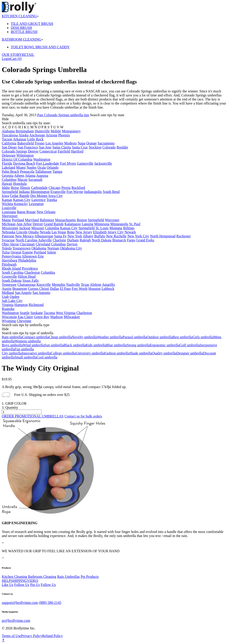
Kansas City (22, 200)
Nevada (45, 232)
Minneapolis (119, 224)
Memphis (58, 285)
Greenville (9, 276)
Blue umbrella (116, 345)
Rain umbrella (12, 337)
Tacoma (49, 313)
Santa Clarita (62, 147)
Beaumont (20, 289)
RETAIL (28, 55)
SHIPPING (19, 581)
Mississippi (10, 228)
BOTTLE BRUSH (24, 32)
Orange (92, 143)
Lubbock (108, 289)
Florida (7, 163)
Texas (85, 285)
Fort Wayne (75, 192)
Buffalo (100, 236)
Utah (5, 297)
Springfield (10, 192)
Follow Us (22, 585)
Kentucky (21, 204)
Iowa (5, 196)
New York (75, 236)
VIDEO (33, 581)
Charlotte (60, 240)
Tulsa (6, 252)
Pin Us (35, 585)
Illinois (25, 188)
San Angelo (23, 293)
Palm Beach (10, 171)
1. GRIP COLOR (14, 403)
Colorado (109, 147)
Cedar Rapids (20, 196)
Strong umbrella (138, 345)
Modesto (71, 143)
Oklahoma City (71, 248)
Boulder (122, 147)
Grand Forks (145, 240)
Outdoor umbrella (160, 337)
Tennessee (9, 285)
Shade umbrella (141, 353)
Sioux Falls (31, 281)
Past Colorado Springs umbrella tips (63, 115)
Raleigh (85, 240)
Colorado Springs (14, 151)
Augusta (42, 176)
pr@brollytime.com (16, 621)
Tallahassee (44, 171)
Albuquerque (44, 236)
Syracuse (8, 240)
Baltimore (47, 220)
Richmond (36, 305)
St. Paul (135, 224)
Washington (42, 159)
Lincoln (22, 232)
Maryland (32, 220)
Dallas (54, 289)
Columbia (52, 228)
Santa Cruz (80, 147)
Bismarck (119, 240)
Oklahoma (39, 248)
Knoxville (44, 285)
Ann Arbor (24, 224)
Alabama (8, 131)
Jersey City (116, 232)
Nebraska (9, 232)
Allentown (29, 256)
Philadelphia (27, 260)
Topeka (52, 200)
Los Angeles (54, 143)
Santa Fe (60, 236)
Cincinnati (27, 244)
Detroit (38, 224)
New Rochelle (116, 236)
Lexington (36, 204)
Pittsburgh (9, 264)
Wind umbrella (34, 345)
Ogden (14, 297)
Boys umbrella (12, 345)
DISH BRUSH (21, 28)
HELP (6, 581)
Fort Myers (68, 163)
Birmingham (25, 131)
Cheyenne (24, 321)
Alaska (24, 135)
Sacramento (106, 143)
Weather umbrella (110, 337)
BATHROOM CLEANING (22, 39)
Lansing (88, 224)
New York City (138, 236)
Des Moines (39, 196)
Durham (73, 240)
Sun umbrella (54, 345)
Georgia (8, 176)
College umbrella (63, 353)
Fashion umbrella (117, 353)
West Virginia (66, 313)
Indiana (24, 192)
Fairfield (64, 151)
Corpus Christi (38, 289)
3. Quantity (10, 407)
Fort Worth (80, 289)
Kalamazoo (73, 224)
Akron (14, 244)
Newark (130, 232)
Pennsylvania (11, 256)
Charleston (32, 272)
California (9, 143)
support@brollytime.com (20, 603)
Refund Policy (53, 636)
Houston (95, 289)
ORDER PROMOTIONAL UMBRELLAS (33, 416)
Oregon (16, 252)
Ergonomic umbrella (165, 345)
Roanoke (8, 309)
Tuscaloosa (10, 135)
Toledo (7, 248)
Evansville (58, 192)
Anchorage (37, 135)
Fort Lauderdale (48, 163)
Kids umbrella (96, 345)
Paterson (8, 236)
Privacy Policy (32, 636)
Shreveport (10, 216)
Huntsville (42, 131)
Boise (15, 188)
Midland (8, 293)
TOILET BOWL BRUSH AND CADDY (40, 47)
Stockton (95, 147)
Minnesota (102, 224)
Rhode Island (11, 268)
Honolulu (20, 184)
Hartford (77, 151)
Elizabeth (100, 232)
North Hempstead (163, 236)
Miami (21, 167)
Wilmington (25, 155)
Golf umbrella (190, 345)
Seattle (25, 313)
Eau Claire (25, 317)
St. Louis (102, 228)
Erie (41, 256)
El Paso (65, 289)
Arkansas (20, 139)
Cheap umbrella (60, 337)
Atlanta (30, 176)
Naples (31, 167)
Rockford (78, 188)
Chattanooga (27, 285)
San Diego (9, 147)
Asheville (45, 240)
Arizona (51, 135)
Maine (6, 220)
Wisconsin (9, 317)
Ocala (42, 167)
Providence (30, 268)
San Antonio (41, 293)
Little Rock (35, 139)
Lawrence (39, 200)
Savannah (35, 180)
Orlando (53, 167)
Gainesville (85, 163)
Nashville (73, 285)
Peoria (66, 188)
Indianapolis (93, 192)
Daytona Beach (24, 163)
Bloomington (40, 192)
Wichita (7, 204)
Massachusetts (65, 220)
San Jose (45, 147)
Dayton (72, 244)
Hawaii (7, 184)
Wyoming (9, 321)
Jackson (25, 228)
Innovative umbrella (36, 353)
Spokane (37, 313)
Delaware (9, 155)
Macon (22, 180)
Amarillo (108, 285)
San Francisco (28, 147)
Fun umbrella (24, 349)
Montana (116, 228)
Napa (82, 143)
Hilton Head (27, 276)
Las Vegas (59, 232)
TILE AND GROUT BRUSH (32, 24)
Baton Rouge (26, 212)
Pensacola (27, 171)
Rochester (184, 236)
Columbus (9, 180)
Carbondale (39, 188)
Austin (7, 289)
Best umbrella (182, 337)
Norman (53, 248)
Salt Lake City (12, 301)
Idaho (6, 188)
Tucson (7, 139)
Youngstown (22, 248)
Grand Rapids (54, 224)
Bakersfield (26, 143)
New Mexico (24, 236)
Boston (82, 220)
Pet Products (90, 577)
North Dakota (102, 240)
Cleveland (43, 244)
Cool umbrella (47, 357)
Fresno (40, 143)
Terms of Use (11, 636)
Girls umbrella (203, 337)
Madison (57, 317)
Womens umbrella (28, 341)
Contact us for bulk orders (83, 416)
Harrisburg (10, 260)
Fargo (131, 240)
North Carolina (27, 240)
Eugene (28, 252)
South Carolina (13, 272)
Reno (71, 232)
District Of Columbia (17, 159)
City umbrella (12, 353)
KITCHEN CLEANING (20, 16)
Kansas (7, 200)
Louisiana (9, 212)
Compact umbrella (36, 337)
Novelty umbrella (84, 337)
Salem (51, 252)
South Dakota (12, 281)
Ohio (5, 244)
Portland (18, 220)
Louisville (9, 208)
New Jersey (84, 232)
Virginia (8, 305)
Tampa (57, 171)
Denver (33, 151)
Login (6, 59)
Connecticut (48, 151)
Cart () (16, 59)
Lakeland (9, 167)
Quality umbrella (164, 353)
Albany (88, 236)
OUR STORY (12, 55)
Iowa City (56, 196)
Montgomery (71, 131)
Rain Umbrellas (68, 577)
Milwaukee (72, 317)
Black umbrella (75, 345)
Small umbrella (26, 357)
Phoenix (64, 135)
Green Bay (42, 317)
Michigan (9, 224)
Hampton (21, 305)
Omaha (33, 232)
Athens (19, 176)
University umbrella (90, 353)
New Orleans (46, 212)
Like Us (8, 585)
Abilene (96, 285)
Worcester (112, 220)
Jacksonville (103, 163)
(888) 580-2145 (50, 603)
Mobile (56, 131)
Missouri (38, 228)
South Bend (111, 192)
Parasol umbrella (135, 337)
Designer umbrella (190, 353)
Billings (129, 228)
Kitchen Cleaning (14, 577)
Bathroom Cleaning (42, 577)
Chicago (54, 188)
